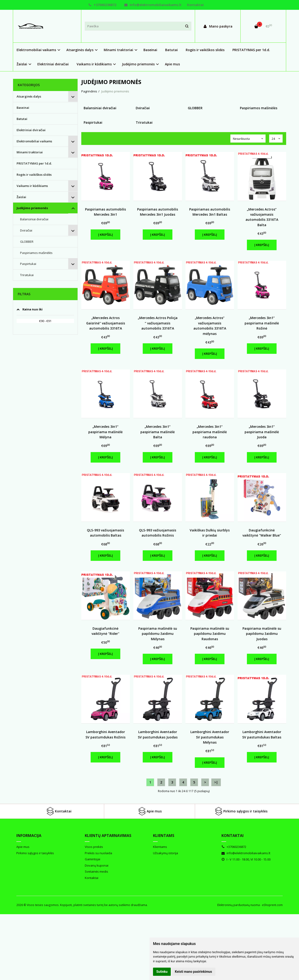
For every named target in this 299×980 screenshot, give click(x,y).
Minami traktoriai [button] (118, 50)
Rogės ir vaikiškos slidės (205, 50)
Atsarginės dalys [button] (80, 50)
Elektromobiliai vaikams (34, 141)
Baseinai (150, 50)
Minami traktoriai (30, 152)
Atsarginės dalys (29, 96)
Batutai (171, 50)
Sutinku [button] (162, 972)
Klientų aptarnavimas (108, 836)
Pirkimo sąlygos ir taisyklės (241, 811)
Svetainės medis (96, 871)
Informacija (29, 836)
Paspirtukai (28, 264)
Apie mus (172, 64)
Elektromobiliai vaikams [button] (36, 50)
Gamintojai (93, 859)
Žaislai (21, 197)
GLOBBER (27, 242)
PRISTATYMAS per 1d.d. (251, 50)
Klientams (164, 836)
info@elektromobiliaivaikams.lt (153, 5)
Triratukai (27, 275)
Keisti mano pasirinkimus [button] (194, 972)
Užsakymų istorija (166, 853)
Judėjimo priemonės (32, 208)
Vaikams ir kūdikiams (32, 186)
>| (216, 782)
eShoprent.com (272, 905)
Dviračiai (26, 230)
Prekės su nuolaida (98, 853)
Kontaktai (195, 5)
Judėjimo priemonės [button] (138, 64)
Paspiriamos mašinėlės (36, 253)
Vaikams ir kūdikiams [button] (94, 64)
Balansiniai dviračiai (34, 219)
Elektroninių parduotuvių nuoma (238, 905)
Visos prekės (94, 847)
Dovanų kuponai (97, 865)
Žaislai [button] (22, 64)
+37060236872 (102, 5)
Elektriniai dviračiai (53, 64)
